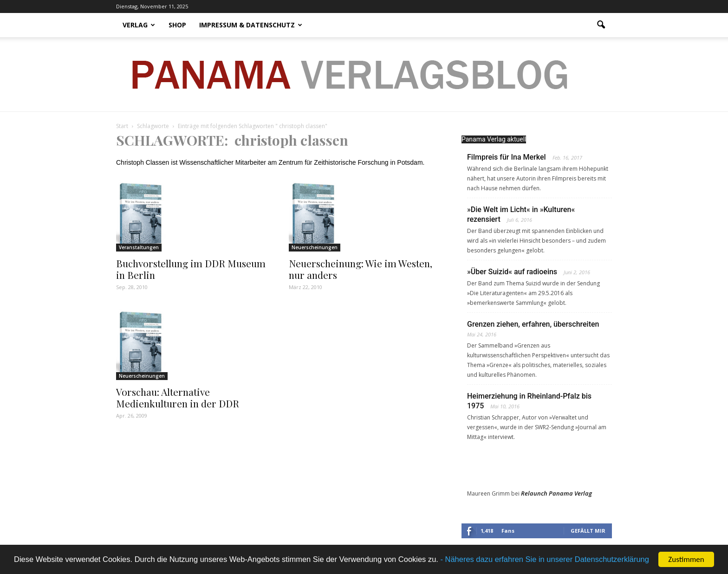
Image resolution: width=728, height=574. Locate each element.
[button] (601, 25)
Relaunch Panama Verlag (556, 493)
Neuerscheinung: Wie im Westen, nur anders (361, 269)
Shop (177, 25)
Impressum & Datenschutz (251, 25)
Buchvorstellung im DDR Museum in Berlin (191, 269)
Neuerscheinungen (315, 247)
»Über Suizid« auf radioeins (512, 272)
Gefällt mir (588, 531)
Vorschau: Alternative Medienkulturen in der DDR (178, 397)
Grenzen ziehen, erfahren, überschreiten (533, 324)
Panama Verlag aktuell (494, 139)
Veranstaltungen (139, 247)
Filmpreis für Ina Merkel (507, 157)
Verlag (139, 25)
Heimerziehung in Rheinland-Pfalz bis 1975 (529, 401)
